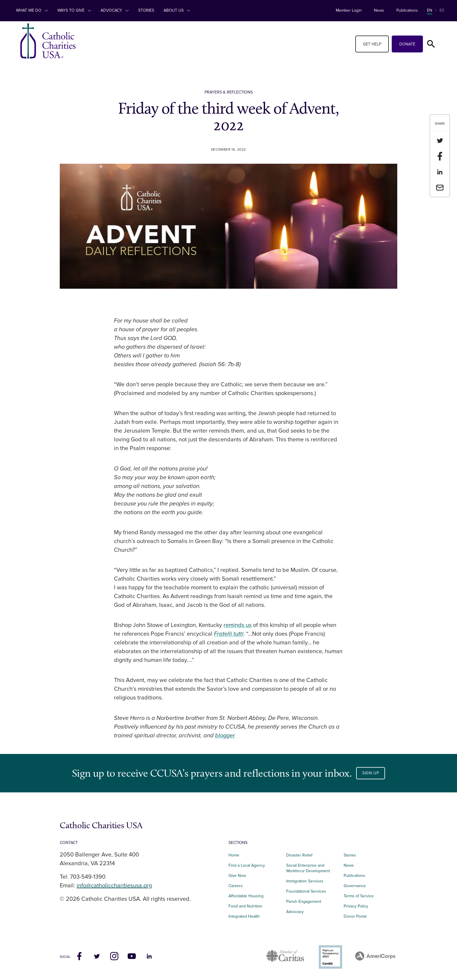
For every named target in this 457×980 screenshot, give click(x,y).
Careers (236, 886)
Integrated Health (244, 916)
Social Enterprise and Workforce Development (310, 868)
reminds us (238, 625)
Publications (407, 10)
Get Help (372, 44)
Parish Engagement (304, 901)
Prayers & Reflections (229, 92)
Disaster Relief (299, 855)
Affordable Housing (246, 896)
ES (442, 10)
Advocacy (115, 10)
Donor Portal (355, 916)
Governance (355, 886)
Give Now (237, 876)
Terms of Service (359, 896)
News (379, 10)
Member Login (349, 10)
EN (430, 10)
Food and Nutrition (245, 906)
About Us (177, 10)
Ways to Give (74, 10)
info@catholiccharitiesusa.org (114, 886)
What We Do (32, 10)
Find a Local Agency (247, 865)
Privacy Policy (356, 906)
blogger (225, 736)
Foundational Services (306, 891)
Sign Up (371, 773)
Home (234, 855)
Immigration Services (305, 881)
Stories (146, 10)
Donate (407, 44)
